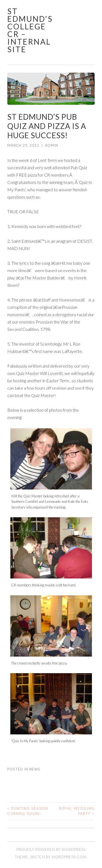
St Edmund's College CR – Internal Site (30, 30)
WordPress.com (69, 857)
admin (52, 145)
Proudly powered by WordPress (51, 849)
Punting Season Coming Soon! (28, 811)
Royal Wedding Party (77, 811)
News (35, 769)
